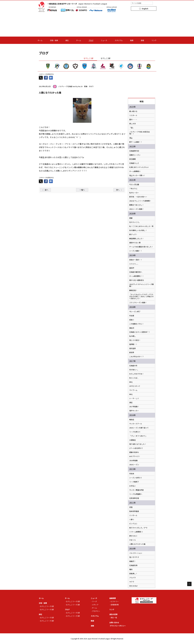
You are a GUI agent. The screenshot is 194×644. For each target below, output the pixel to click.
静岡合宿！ (133, 290)
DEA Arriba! (133, 586)
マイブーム (133, 390)
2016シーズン (134, 465)
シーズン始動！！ (136, 251)
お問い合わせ (114, 622)
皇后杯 (132, 268)
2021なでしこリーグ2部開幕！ (140, 201)
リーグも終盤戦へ (136, 494)
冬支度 (132, 316)
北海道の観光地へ (136, 272)
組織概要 (113, 598)
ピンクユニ (133, 524)
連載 (142, 40)
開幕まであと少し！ (137, 205)
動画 (132, 40)
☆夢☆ (132, 520)
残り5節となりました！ (138, 444)
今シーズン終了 (135, 312)
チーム (79, 40)
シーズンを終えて (136, 478)
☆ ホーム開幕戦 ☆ (136, 532)
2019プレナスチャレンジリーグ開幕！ (141, 285)
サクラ (132, 582)
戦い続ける (133, 111)
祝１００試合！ (135, 340)
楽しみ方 (133, 124)
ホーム (40, 40)
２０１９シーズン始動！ (138, 303)
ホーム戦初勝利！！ (137, 276)
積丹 (131, 569)
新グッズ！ (133, 234)
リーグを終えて (135, 432)
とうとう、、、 (134, 264)
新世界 (132, 353)
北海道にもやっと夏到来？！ (140, 332)
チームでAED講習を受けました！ (141, 247)
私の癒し (133, 336)
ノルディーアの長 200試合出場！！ (139, 133)
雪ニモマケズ (134, 557)
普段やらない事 (135, 243)
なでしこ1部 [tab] (88, 58)
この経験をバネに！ (137, 324)
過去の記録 (113, 614)
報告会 (132, 420)
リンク (154, 40)
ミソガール (133, 515)
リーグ (94, 601)
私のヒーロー (134, 193)
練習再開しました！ (137, 239)
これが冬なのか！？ (137, 357)
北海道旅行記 (134, 151)
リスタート (133, 115)
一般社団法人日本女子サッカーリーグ (77, 4)
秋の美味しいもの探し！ (138, 230)
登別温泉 (133, 348)
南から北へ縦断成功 (137, 280)
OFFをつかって (135, 386)
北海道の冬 (133, 366)
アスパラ (133, 578)
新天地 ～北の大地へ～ (138, 197)
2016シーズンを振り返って (139, 428)
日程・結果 (54, 40)
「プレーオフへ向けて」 (138, 436)
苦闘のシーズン (135, 155)
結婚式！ (133, 561)
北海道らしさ (134, 163)
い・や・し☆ (134, 398)
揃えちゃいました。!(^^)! (138, 528)
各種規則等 (115, 605)
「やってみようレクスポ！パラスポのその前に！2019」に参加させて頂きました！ (141, 296)
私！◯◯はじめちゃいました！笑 (141, 226)
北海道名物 (133, 565)
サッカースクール (136, 424)
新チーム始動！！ (136, 142)
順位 (67, 40)
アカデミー (96, 611)
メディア (95, 605)
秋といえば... (134, 378)
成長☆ (132, 320)
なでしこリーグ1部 (47, 606)
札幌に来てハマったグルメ (139, 167)
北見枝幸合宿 (134, 498)
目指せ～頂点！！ (136, 260)
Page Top (189, 584)
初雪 (131, 507)
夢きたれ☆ (133, 536)
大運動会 (133, 440)
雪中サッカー (134, 411)
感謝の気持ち (134, 452)
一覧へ (82, 190)
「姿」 (132, 128)
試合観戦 (133, 159)
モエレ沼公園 (134, 184)
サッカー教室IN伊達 (136, 490)
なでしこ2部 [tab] (106, 58)
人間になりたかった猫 (137, 544)
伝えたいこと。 (135, 222)
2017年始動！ (134, 407)
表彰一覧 (114, 618)
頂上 (131, 138)
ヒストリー (115, 601)
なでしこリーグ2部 (47, 609)
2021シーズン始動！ (137, 209)
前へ (47, 190)
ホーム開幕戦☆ (135, 171)
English (145, 9)
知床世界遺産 (134, 511)
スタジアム (119, 40)
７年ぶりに (133, 189)
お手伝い (133, 486)
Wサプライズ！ (135, 456)
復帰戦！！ (133, 344)
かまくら (133, 540)
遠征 (131, 402)
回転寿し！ (133, 574)
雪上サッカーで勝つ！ (137, 175)
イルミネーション (136, 553)
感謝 (131, 218)
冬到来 (132, 474)
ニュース (104, 40)
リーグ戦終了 (134, 482)
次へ (118, 190)
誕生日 (132, 328)
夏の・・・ (133, 120)
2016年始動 (133, 460)
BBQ (131, 382)
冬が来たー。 (134, 370)
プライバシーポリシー (118, 626)
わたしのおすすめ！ (137, 374)
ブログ (91, 40)
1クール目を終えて (136, 448)
